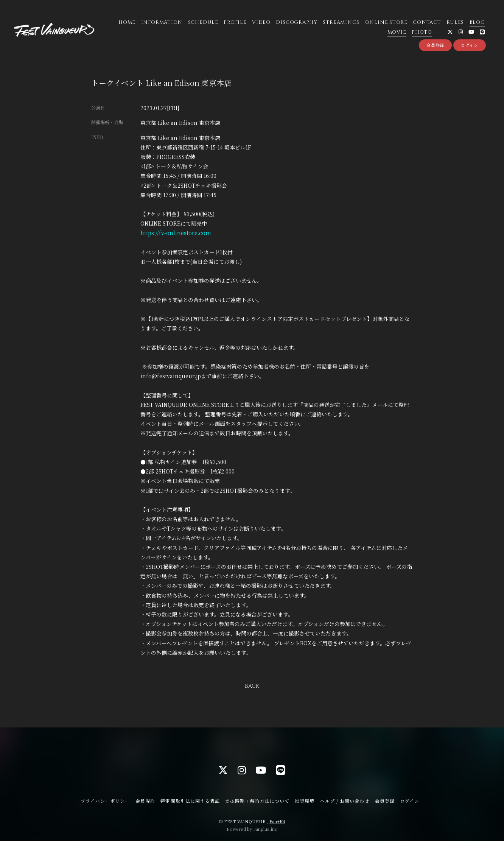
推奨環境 (305, 801)
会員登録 (435, 45)
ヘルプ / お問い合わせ (345, 801)
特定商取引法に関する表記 (190, 801)
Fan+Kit (277, 821)
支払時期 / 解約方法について (257, 801)
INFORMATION (162, 22)
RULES (455, 22)
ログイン (470, 45)
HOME (127, 22)
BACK (252, 686)
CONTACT (427, 22)
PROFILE (235, 22)
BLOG (477, 22)
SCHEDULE (203, 22)
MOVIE (397, 32)
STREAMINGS (341, 22)
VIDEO (261, 22)
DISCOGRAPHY (297, 22)
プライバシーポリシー (105, 801)
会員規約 (145, 801)
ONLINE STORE (386, 22)
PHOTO (422, 32)
